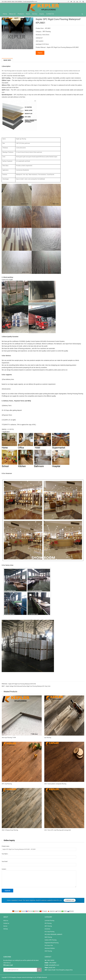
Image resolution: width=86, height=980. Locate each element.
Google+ (74, 2)
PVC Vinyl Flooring (50, 932)
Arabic (64, 911)
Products (21, 14)
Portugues (43, 911)
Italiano (36, 911)
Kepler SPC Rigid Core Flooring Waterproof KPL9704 (22, 684)
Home (5, 14)
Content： (4, 869)
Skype (83, 2)
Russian (70, 911)
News (28, 14)
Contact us (50, 14)
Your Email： (5, 862)
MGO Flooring (48, 937)
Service (35, 14)
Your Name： (5, 854)
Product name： (6, 846)
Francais (29, 911)
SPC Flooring (47, 32)
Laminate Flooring (49, 921)
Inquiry (42, 14)
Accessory (47, 929)
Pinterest (80, 2)
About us (12, 14)
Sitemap (6, 929)
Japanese (51, 911)
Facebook (68, 2)
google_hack (52, 968)
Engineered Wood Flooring (52, 943)
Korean (58, 911)
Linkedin (77, 2)
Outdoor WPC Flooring (51, 940)
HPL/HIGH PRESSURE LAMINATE (53, 934)
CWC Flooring (48, 951)
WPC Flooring (48, 926)
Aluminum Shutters (50, 948)
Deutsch (16, 911)
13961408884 (18, 2)
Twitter (71, 2)
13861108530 (7, 2)
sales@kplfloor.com (32, 2)
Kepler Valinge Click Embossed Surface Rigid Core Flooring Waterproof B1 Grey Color (28, 686)
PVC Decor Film (49, 946)
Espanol (23, 911)
